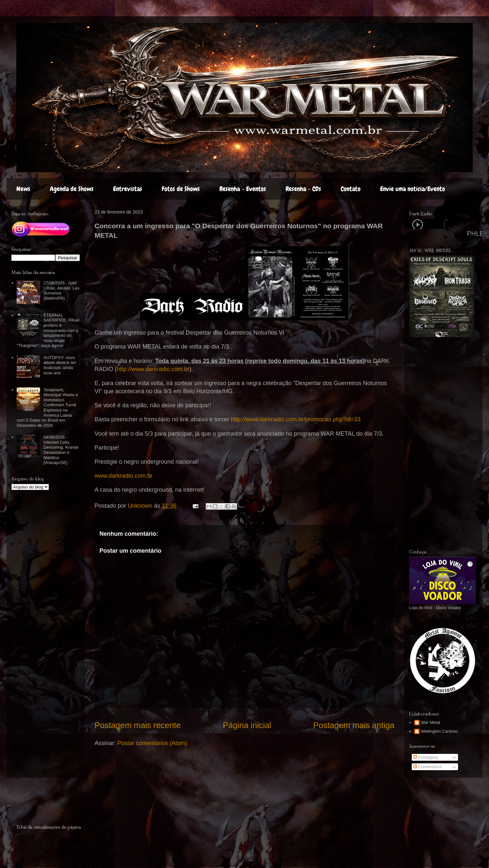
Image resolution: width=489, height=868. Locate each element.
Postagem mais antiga (354, 725)
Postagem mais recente (138, 725)
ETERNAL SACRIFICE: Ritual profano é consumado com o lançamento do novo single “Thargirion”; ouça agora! (48, 330)
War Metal (430, 722)
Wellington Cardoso (439, 731)
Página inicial (247, 725)
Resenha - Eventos (243, 189)
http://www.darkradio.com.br (153, 369)
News (23, 189)
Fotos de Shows (181, 189)
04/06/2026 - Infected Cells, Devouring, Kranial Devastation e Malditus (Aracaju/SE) (61, 450)
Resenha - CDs (303, 189)
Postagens (426, 757)
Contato (351, 189)
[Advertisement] (54, 804)
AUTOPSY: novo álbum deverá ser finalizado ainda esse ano (60, 365)
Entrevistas (128, 189)
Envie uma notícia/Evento (413, 189)
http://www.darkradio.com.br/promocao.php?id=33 (296, 419)
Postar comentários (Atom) (152, 743)
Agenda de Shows (72, 189)
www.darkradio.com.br (124, 476)
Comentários (428, 767)
